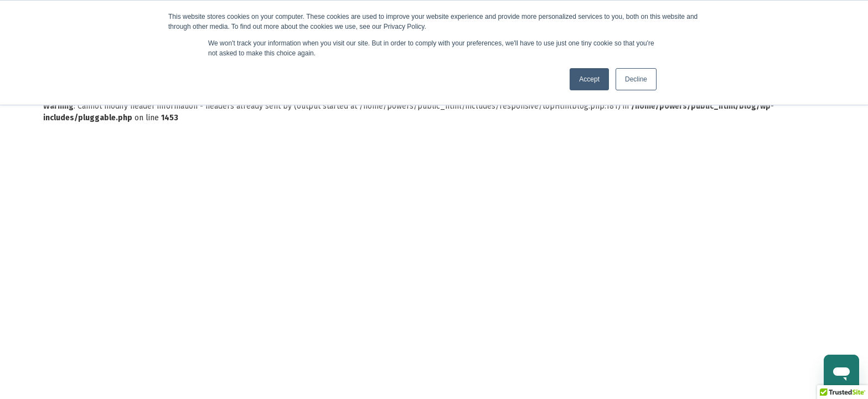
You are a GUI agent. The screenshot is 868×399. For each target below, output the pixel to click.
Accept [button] (589, 79)
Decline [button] (636, 79)
